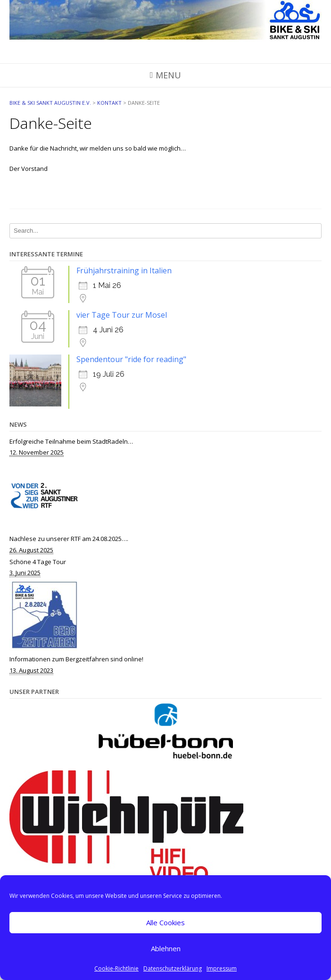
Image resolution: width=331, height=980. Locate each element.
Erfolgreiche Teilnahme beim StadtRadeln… (71, 441)
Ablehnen (166, 948)
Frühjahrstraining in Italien (124, 270)
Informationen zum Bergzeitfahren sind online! (76, 659)
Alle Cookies (165, 922)
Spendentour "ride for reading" (131, 359)
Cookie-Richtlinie (116, 968)
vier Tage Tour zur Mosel (122, 315)
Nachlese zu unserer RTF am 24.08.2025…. (69, 539)
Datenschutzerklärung (173, 968)
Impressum (222, 968)
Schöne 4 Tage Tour (38, 562)
